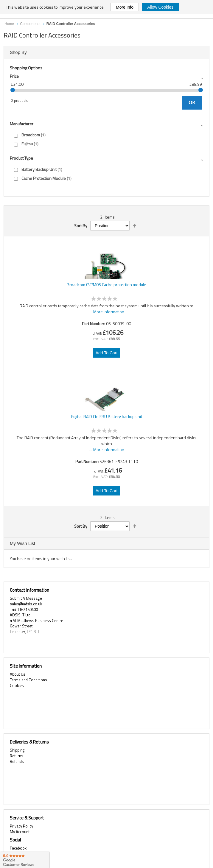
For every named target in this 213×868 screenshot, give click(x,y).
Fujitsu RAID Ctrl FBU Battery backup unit (107, 417)
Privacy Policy (21, 826)
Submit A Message (26, 598)
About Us (18, 674)
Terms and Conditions (28, 680)
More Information (109, 312)
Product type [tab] (21, 158)
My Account (20, 832)
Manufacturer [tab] (22, 124)
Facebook (18, 848)
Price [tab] (14, 76)
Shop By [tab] (18, 52)
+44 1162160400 (24, 610)
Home (10, 24)
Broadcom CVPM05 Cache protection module (107, 285)
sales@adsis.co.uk (26, 604)
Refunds (17, 761)
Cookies (17, 685)
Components (31, 24)
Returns (17, 756)
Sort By (81, 226)
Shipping (17, 750)
